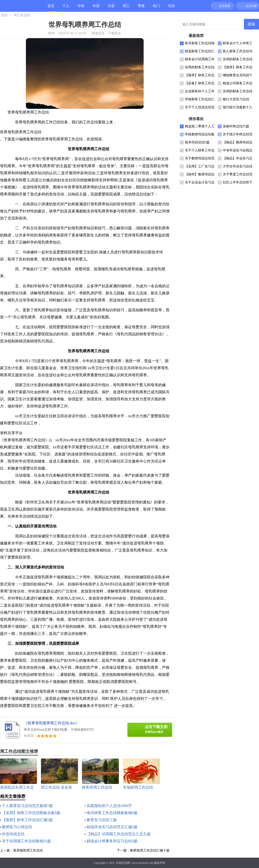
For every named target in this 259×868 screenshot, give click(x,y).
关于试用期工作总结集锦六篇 (26, 841)
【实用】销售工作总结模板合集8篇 (31, 813)
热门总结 (156, 8)
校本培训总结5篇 (197, 142)
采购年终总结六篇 (236, 126)
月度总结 (111, 8)
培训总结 (171, 8)
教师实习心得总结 (17, 827)
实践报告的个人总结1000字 (109, 806)
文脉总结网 (123, 863)
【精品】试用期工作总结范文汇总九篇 (119, 834)
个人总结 (66, 8)
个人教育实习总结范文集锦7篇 (27, 806)
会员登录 (225, 6)
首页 (51, 6)
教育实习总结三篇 (102, 820)
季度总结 (141, 8)
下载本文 (115, 33)
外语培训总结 (13, 834)
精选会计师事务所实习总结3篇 (112, 841)
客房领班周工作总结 (28, 850)
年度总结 (96, 8)
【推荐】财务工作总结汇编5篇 (27, 820)
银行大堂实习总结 (236, 99)
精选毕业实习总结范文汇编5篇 (112, 827)
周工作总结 (126, 8)
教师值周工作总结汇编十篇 (150, 850)
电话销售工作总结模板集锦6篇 (112, 813)
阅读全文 (98, 33)
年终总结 (81, 8)
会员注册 (251, 6)
